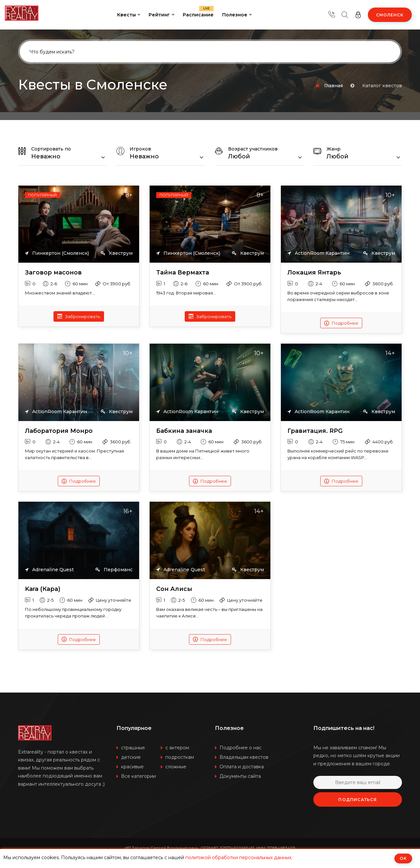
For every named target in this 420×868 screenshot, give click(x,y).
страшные (133, 748)
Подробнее (341, 323)
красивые (132, 767)
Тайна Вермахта (183, 273)
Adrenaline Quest (49, 570)
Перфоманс (114, 570)
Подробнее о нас (241, 748)
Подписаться (357, 800)
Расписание (198, 12)
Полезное (235, 15)
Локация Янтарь (314, 273)
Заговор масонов (53, 273)
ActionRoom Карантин (318, 253)
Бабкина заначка (184, 431)
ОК (403, 858)
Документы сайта (240, 776)
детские (131, 757)
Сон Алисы (174, 589)
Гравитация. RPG (315, 431)
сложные (176, 767)
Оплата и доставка (242, 767)
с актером (177, 748)
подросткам (180, 757)
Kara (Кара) (43, 589)
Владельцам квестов (244, 757)
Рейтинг (159, 15)
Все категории (138, 776)
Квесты (126, 15)
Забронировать (79, 316)
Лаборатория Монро (59, 431)
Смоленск (390, 15)
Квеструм (117, 253)
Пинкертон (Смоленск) (57, 253)
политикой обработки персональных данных (238, 858)
